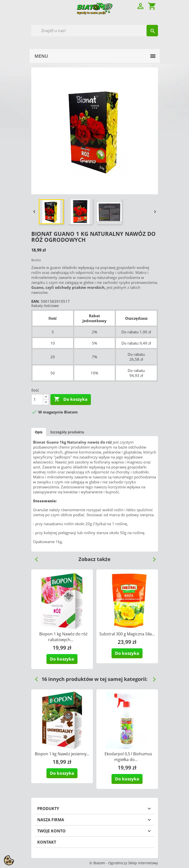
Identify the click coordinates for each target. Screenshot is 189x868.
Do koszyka (71, 399)
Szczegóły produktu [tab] (67, 432)
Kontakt (47, 842)
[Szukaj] (95, 31)
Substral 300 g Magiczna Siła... (127, 634)
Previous (35, 558)
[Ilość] (37, 400)
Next (152, 558)
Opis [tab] (39, 432)
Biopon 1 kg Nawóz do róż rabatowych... (63, 637)
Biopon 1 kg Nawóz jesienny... (62, 754)
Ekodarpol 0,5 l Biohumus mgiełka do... (128, 757)
